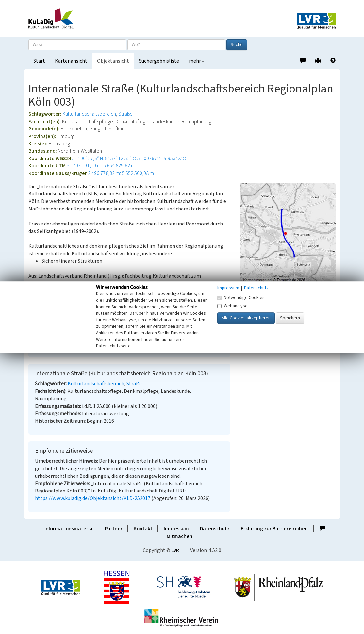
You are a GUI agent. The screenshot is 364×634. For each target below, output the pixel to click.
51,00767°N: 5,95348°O (162, 158)
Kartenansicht (71, 61)
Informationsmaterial (69, 529)
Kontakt (143, 529)
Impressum (176, 529)
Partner (114, 529)
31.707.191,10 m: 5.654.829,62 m (101, 166)
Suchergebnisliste (159, 61)
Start (39, 61)
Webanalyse (232, 306)
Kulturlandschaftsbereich (89, 114)
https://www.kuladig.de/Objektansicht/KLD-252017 (93, 498)
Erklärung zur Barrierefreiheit (275, 529)
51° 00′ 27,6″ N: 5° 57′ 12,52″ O (104, 158)
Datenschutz (215, 529)
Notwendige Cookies (241, 298)
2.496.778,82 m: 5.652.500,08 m (121, 173)
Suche (237, 45)
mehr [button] (197, 61)
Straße (125, 114)
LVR (175, 550)
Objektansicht (113, 61)
